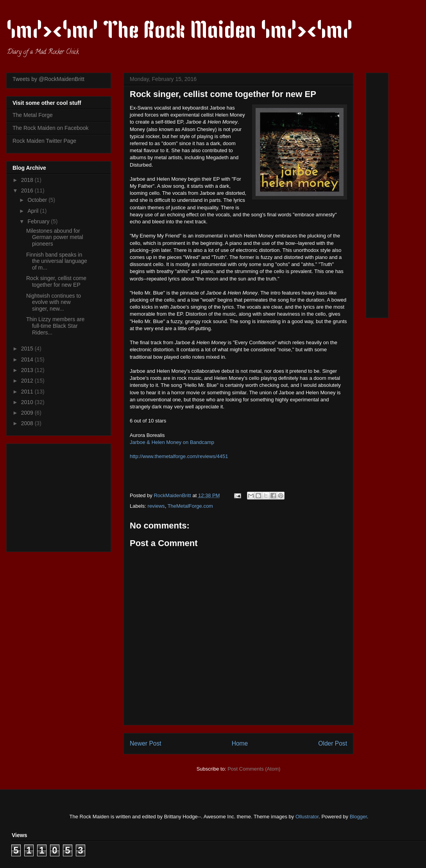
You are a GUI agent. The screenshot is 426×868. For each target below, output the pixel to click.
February (39, 221)
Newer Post (146, 743)
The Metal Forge (33, 115)
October (38, 200)
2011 (28, 392)
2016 (28, 190)
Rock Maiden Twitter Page (44, 141)
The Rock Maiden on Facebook (51, 128)
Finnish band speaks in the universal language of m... (57, 261)
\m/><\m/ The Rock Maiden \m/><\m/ (180, 32)
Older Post (333, 743)
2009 (28, 413)
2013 (28, 370)
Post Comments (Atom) (254, 769)
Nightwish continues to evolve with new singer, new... (54, 302)
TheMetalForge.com (190, 506)
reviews (156, 506)
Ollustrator (307, 817)
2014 (28, 359)
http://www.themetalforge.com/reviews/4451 (179, 456)
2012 (28, 381)
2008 (28, 423)
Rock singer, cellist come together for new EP (56, 281)
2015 (28, 349)
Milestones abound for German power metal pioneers (55, 237)
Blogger (358, 817)
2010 (28, 402)
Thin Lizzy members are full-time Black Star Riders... (55, 326)
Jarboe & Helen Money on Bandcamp (172, 442)
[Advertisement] (61, 496)
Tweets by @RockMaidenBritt (48, 79)
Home (240, 743)
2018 (28, 180)
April (34, 211)
